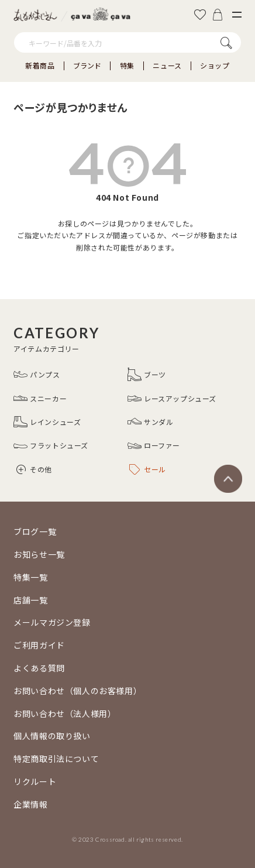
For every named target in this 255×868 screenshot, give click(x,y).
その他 (34, 469)
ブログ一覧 (35, 531)
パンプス (37, 375)
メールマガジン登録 (52, 622)
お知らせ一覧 (39, 554)
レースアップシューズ (172, 399)
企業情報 (30, 804)
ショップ (215, 66)
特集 (127, 66)
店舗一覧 (30, 600)
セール (148, 469)
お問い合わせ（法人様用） (65, 713)
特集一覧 (30, 577)
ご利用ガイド (39, 645)
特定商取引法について (56, 759)
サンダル (150, 422)
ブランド (87, 66)
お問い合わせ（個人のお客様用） (77, 691)
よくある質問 (39, 668)
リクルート (35, 781)
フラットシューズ (51, 446)
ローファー (154, 446)
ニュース (167, 66)
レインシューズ (47, 422)
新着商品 (40, 66)
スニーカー (40, 399)
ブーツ (147, 375)
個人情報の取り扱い (52, 736)
